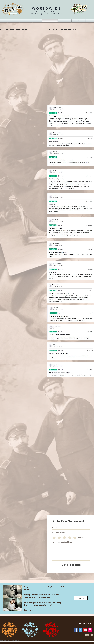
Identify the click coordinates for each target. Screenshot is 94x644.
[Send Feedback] (71, 565)
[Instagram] (90, 630)
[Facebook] (76, 630)
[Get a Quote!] (81, 598)
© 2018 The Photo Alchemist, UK (9, 640)
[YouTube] (85, 630)
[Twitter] (81, 630)
